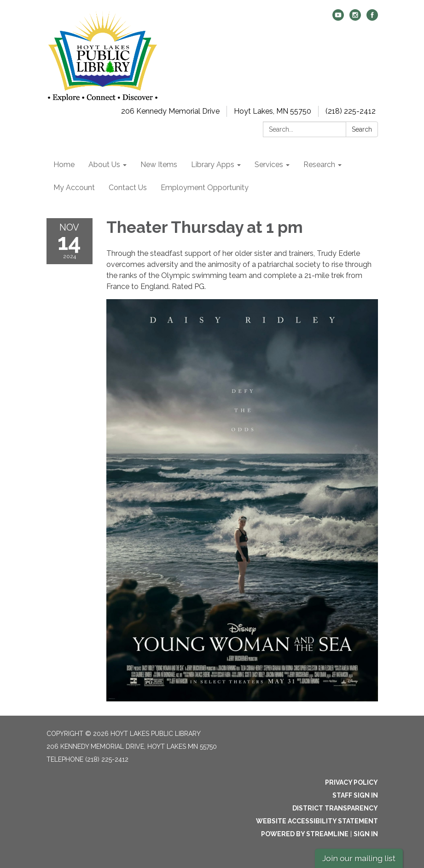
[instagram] (355, 18)
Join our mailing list (359, 858)
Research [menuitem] (319, 165)
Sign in (366, 834)
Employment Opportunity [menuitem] (205, 188)
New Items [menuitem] (159, 165)
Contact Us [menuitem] (128, 188)
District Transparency (335, 808)
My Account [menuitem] (74, 188)
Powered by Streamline (305, 834)
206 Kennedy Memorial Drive (170, 111)
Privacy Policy (351, 782)
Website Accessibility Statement (317, 821)
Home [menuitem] (64, 165)
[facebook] (372, 18)
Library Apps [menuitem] (213, 165)
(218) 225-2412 (351, 111)
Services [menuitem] (269, 165)
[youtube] (338, 18)
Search (362, 129)
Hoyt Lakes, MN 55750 (273, 111)
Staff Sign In (355, 795)
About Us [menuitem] (104, 165)
